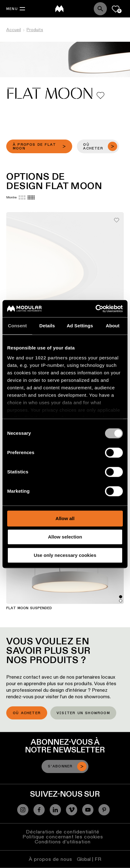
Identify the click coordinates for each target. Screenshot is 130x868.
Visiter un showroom (83, 713)
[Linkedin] (55, 810)
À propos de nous (50, 859)
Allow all (65, 518)
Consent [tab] (17, 326)
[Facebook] (39, 810)
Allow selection (65, 537)
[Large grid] (22, 197)
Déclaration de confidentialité (63, 832)
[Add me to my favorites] (100, 95)
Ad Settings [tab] (80, 326)
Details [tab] (47, 326)
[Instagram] (23, 810)
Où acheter (27, 713)
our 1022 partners (47, 358)
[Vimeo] (72, 810)
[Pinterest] (104, 810)
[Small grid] (31, 197)
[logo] (59, 9)
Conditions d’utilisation (63, 842)
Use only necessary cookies (65, 555)
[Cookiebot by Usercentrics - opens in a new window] (95, 309)
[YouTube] (88, 810)
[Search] (100, 9)
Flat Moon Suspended (29, 608)
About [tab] (112, 326)
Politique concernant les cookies (63, 837)
